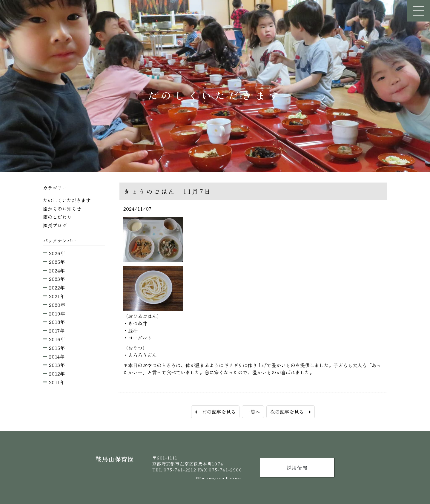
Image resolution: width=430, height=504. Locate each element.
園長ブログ (55, 225)
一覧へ (253, 412)
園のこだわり (57, 217)
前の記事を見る (215, 412)
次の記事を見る (291, 412)
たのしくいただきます (67, 200)
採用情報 (297, 468)
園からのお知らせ (62, 209)
